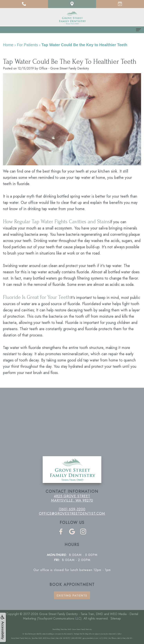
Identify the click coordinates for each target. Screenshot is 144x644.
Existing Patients (72, 595)
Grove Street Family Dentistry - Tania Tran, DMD (71, 614)
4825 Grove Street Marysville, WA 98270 (72, 498)
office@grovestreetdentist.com (72, 514)
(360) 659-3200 (72, 509)
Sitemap (116, 618)
